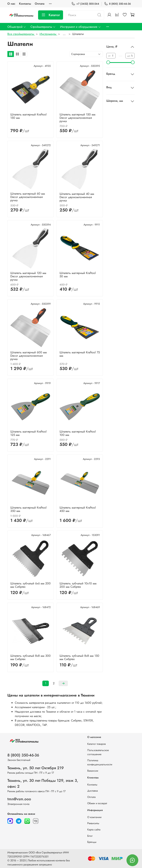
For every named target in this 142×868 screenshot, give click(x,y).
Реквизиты (93, 823)
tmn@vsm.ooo (19, 799)
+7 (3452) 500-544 (85, 4)
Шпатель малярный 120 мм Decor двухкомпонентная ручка (28, 276)
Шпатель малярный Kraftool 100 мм (78, 433)
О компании (94, 817)
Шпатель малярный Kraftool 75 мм (80, 354)
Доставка (93, 791)
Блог (90, 836)
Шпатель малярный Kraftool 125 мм (28, 433)
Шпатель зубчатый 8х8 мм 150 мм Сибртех (79, 657)
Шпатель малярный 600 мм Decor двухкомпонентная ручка (29, 356)
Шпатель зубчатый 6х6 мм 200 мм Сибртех (31, 585)
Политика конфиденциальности (100, 762)
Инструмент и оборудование (80, 27)
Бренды (92, 842)
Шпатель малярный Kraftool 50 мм (78, 275)
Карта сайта (94, 830)
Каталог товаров (97, 744)
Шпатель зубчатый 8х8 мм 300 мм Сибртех (31, 657)
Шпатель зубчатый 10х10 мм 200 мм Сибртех (78, 585)
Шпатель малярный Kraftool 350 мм (28, 509)
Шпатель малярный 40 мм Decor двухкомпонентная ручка (77, 197)
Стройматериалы (43, 27)
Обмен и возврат (97, 803)
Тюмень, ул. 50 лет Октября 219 (36, 768)
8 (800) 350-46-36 (118, 4)
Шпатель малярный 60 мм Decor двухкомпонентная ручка (28, 197)
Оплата (40, 4)
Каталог (51, 15)
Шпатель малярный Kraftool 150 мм (28, 116)
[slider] (108, 62)
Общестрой (17, 27)
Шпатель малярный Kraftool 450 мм (78, 509)
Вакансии (93, 771)
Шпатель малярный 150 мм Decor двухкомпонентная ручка (77, 118)
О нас (11, 4)
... (64, 34)
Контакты (25, 4)
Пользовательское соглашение (98, 752)
